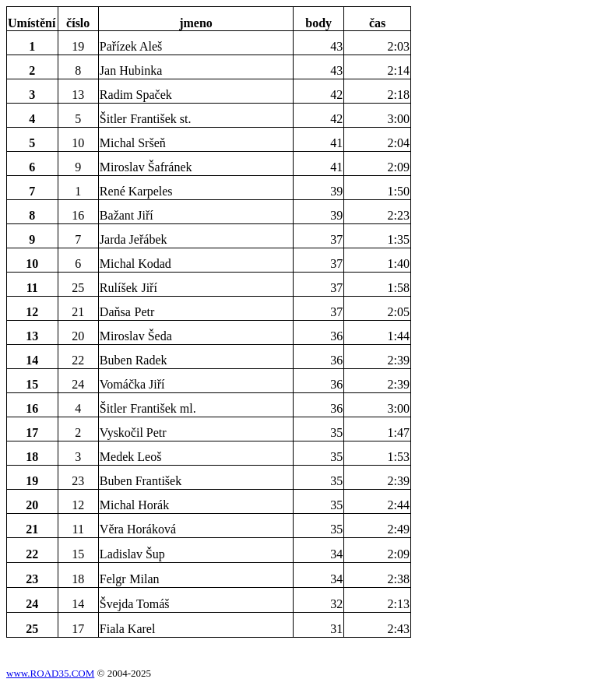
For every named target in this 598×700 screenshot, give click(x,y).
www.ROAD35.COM (50, 673)
